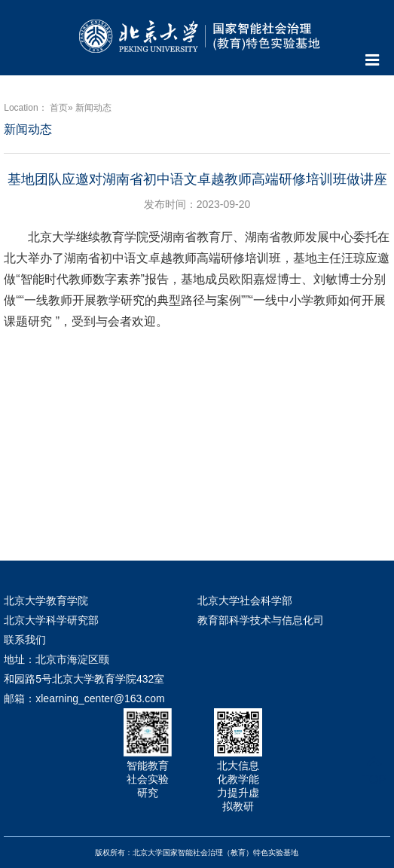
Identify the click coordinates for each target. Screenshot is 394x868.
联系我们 (25, 640)
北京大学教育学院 (46, 601)
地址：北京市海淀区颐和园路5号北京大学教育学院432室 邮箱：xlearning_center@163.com (84, 679)
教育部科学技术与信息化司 (261, 620)
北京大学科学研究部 (51, 620)
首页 (59, 108)
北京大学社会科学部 (245, 601)
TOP (374, 770)
